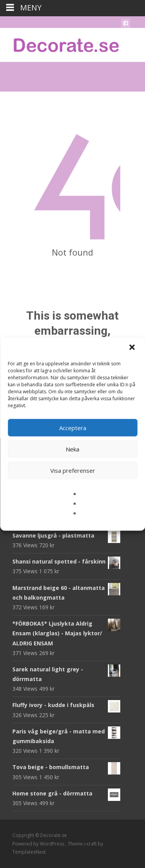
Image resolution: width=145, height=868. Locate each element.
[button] (133, 348)
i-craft (91, 844)
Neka (72, 449)
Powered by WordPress (39, 844)
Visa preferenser (73, 470)
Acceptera (73, 428)
